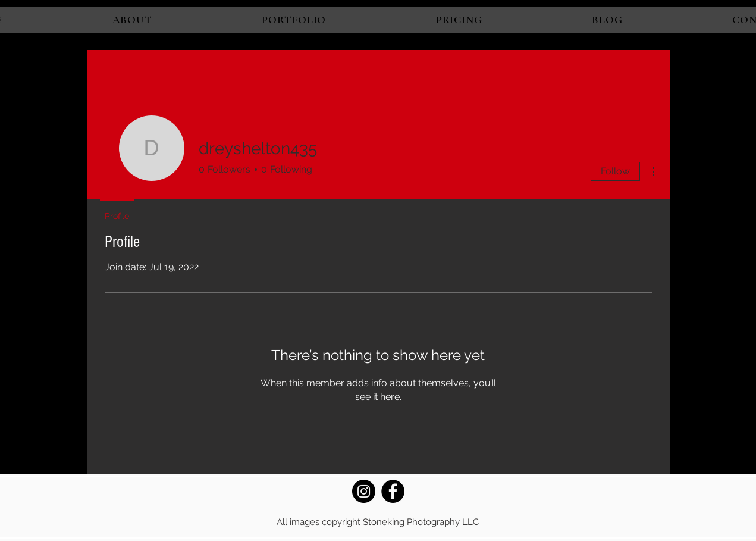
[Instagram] (364, 491)
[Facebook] (393, 491)
